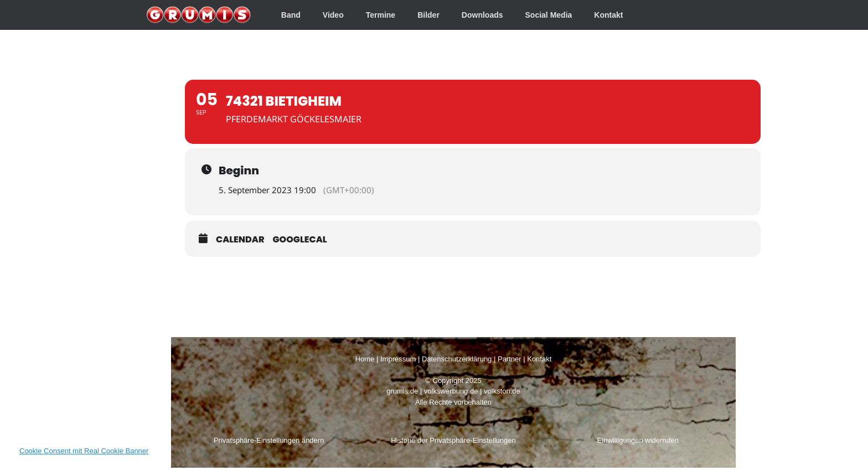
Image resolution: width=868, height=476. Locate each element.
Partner (510, 359)
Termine (381, 15)
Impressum (398, 359)
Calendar (240, 239)
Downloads (482, 15)
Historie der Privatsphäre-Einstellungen (453, 440)
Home (365, 359)
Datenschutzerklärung (457, 359)
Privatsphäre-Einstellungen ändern (269, 440)
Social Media (549, 15)
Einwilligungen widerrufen (638, 440)
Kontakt (608, 15)
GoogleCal (300, 239)
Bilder (428, 15)
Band (291, 15)
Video (333, 15)
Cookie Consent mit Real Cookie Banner (84, 451)
